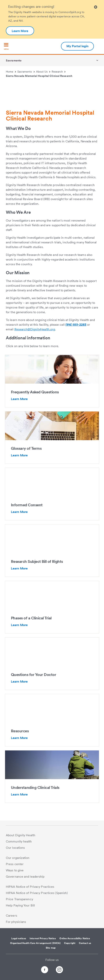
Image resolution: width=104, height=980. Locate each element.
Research (59, 72)
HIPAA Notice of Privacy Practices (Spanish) (37, 893)
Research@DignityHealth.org (35, 329)
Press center (15, 864)
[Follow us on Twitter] (52, 968)
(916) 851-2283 (76, 325)
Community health (19, 841)
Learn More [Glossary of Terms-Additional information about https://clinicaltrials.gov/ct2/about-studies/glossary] (19, 455)
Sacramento (14, 60)
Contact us (85, 943)
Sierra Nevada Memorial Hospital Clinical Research (39, 76)
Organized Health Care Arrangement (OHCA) (35, 943)
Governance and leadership (25, 877)
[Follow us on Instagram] (63, 970)
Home (11, 72)
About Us (43, 72)
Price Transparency (19, 899)
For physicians (16, 922)
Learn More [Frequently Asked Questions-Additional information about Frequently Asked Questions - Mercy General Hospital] (19, 399)
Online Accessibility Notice (75, 938)
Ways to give (15, 870)
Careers (11, 916)
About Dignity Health (21, 835)
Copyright (70, 943)
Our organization (18, 858)
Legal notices (19, 938)
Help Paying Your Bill (20, 905)
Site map (51, 948)
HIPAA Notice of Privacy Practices (30, 887)
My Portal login (78, 46)
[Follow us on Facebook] (41, 970)
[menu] (6, 47)
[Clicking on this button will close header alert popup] (96, 7)
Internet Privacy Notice (43, 938)
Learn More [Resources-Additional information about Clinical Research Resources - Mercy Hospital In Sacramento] (19, 738)
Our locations (15, 848)
